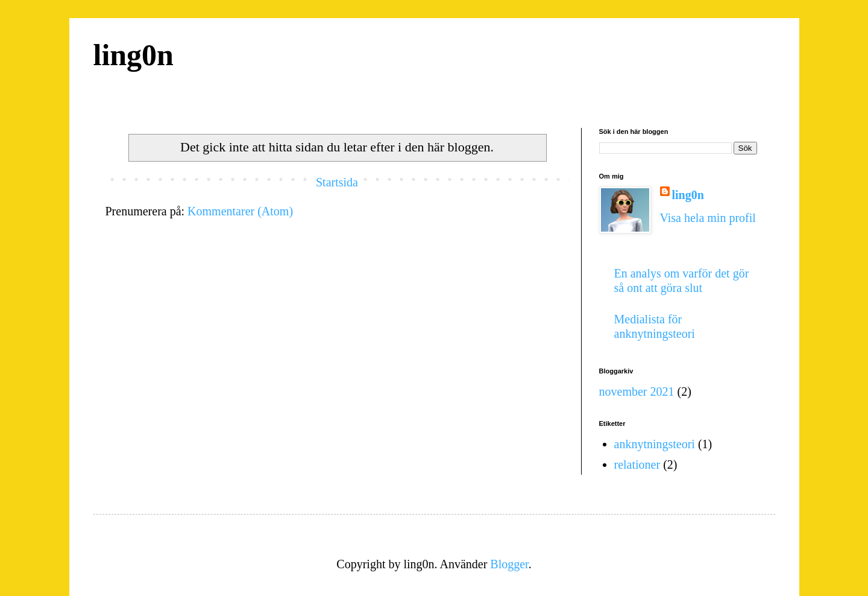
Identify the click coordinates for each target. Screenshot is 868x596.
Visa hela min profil (708, 218)
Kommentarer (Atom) (240, 211)
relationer (637, 464)
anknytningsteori (655, 444)
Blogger (509, 564)
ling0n (134, 55)
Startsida (337, 182)
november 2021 (637, 392)
